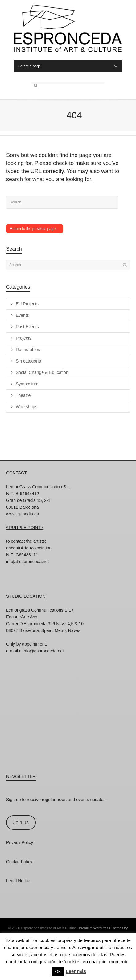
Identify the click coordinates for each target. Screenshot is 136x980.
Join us (21, 823)
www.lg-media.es (23, 514)
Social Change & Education (42, 372)
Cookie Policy (19, 862)
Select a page (68, 66)
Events (22, 315)
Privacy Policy (20, 842)
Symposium (27, 384)
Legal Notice (18, 881)
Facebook (25, 570)
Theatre (23, 395)
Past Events (27, 327)
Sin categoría (29, 361)
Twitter (38, 570)
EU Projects (27, 304)
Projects (24, 338)
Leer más (76, 971)
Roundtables (28, 350)
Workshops (27, 407)
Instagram (11, 570)
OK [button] (58, 972)
